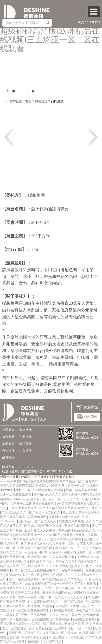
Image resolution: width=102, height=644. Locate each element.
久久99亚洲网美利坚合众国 (65, 566)
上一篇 (10, 91)
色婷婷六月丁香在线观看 (79, 584)
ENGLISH (93, 22)
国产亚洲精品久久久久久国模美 (43, 544)
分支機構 (25, 430)
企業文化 (25, 437)
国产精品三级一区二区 (71, 548)
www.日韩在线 (71, 615)
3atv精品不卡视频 (67, 606)
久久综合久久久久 (14, 512)
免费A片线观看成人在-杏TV (34, 562)
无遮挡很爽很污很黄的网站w (51, 619)
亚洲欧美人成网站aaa (57, 593)
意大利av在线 (28, 597)
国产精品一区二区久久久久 (38, 521)
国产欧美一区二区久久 (45, 512)
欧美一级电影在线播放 (82, 490)
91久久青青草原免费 (23, 508)
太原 (43, 419)
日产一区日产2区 (81, 628)
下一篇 (30, 91)
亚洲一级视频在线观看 (16, 495)
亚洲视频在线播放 (40, 606)
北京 (5, 419)
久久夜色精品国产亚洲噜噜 (48, 628)
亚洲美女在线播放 (28, 593)
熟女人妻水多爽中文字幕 (80, 512)
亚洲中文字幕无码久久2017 (40, 615)
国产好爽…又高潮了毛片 (26, 633)
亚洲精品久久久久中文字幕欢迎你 (48, 530)
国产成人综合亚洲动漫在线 (43, 526)
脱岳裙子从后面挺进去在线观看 (33, 504)
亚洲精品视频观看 (77, 526)
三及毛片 (95, 508)
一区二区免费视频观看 (31, 610)
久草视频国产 (37, 517)
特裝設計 (41, 101)
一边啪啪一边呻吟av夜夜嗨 (43, 552)
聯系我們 (8, 458)
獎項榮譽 (25, 444)
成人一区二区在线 (14, 628)
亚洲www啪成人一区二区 (23, 575)
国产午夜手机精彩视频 (31, 637)
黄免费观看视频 (84, 619)
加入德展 (25, 451)
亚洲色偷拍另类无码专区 (36, 548)
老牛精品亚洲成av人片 (31, 535)
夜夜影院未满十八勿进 (65, 517)
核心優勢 (8, 437)
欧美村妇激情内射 (31, 642)
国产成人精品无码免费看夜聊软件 (63, 508)
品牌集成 (57, 101)
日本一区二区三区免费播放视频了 (36, 570)
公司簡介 (8, 430)
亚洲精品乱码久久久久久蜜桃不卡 (51, 557)
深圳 (34, 419)
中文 (81, 22)
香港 (24, 419)
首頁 (28, 101)
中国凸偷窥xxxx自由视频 (66, 637)
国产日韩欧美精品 (13, 517)
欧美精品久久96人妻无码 (31, 539)
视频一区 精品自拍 (56, 575)
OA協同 (87, 417)
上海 (15, 419)
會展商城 (87, 407)
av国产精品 (54, 642)
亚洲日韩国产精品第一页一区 (67, 588)
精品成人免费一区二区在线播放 (22, 566)
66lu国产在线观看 (61, 535)
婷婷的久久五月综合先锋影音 (77, 562)
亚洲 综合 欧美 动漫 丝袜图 (83, 624)
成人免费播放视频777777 (45, 602)
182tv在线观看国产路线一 (42, 584)
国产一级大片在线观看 (25, 579)
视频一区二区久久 (52, 597)
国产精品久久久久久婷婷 (51, 495)
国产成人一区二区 (55, 499)
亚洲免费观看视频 (62, 610)
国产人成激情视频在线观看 (45, 490)
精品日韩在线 (53, 624)
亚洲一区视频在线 (83, 495)
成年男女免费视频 (72, 521)
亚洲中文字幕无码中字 (66, 539)
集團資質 (8, 444)
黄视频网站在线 (72, 570)
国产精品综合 (74, 602)
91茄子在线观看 (75, 552)
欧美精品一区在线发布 (62, 633)
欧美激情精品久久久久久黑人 (63, 579)
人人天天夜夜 (76, 597)
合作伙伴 (8, 451)
